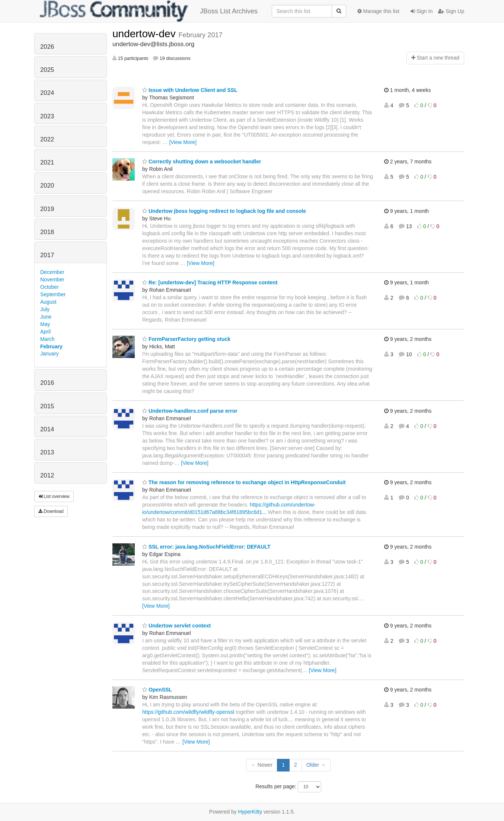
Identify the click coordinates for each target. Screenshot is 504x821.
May (45, 324)
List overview (54, 496)
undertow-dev (145, 34)
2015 (47, 406)
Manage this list (378, 11)
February (51, 346)
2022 (47, 139)
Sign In (422, 11)
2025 (47, 70)
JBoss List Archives (149, 11)
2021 (47, 162)
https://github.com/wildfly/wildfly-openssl (188, 712)
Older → (316, 765)
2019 (47, 209)
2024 (47, 93)
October (50, 287)
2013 (47, 452)
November (52, 279)
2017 (47, 255)
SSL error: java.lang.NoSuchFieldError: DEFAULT (206, 547)
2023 (47, 116)
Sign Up (451, 11)
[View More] (183, 142)
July (45, 309)
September (53, 294)
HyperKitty (250, 812)
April (45, 332)
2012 (47, 475)
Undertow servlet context (176, 626)
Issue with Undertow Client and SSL (190, 90)
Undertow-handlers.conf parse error (190, 411)
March (47, 339)
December (52, 272)
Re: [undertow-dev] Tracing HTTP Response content (210, 282)
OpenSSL (157, 690)
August (48, 302)
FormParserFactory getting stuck (186, 339)
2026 (47, 47)
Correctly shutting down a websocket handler (202, 162)
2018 (47, 232)
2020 (47, 186)
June (46, 317)
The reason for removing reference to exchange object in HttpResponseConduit (244, 482)
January (50, 354)
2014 (47, 429)
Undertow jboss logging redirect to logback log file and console (224, 211)
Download (51, 511)
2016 (47, 383)
